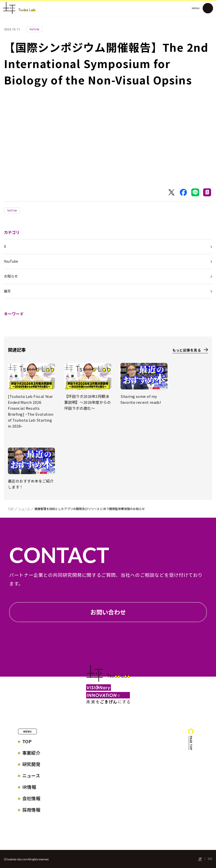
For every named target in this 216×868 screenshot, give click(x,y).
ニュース (24, 509)
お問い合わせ (108, 612)
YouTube (12, 210)
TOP (11, 509)
